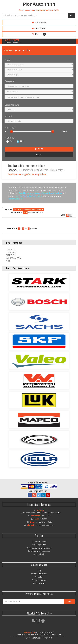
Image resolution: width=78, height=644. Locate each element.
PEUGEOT (11, 252)
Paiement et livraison (39, 574)
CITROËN (11, 255)
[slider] (11, 132)
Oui (12, 141)
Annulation (39, 577)
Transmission (57, 170)
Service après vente (39, 580)
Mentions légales (39, 554)
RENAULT (11, 249)
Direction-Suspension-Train (34, 170)
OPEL (9, 261)
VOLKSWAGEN (13, 258)
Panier (39, 34)
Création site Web (33, 638)
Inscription (39, 28)
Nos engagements (39, 545)
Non (22, 141)
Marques (18, 243)
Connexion (39, 23)
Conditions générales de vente (39, 551)
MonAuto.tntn (39, 4)
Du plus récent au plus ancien (29, 210)
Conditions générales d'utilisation (39, 548)
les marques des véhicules (29, 196)
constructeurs (15, 199)
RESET (39, 154)
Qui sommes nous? (39, 542)
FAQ (39, 571)
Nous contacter (39, 583)
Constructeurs (21, 268)
